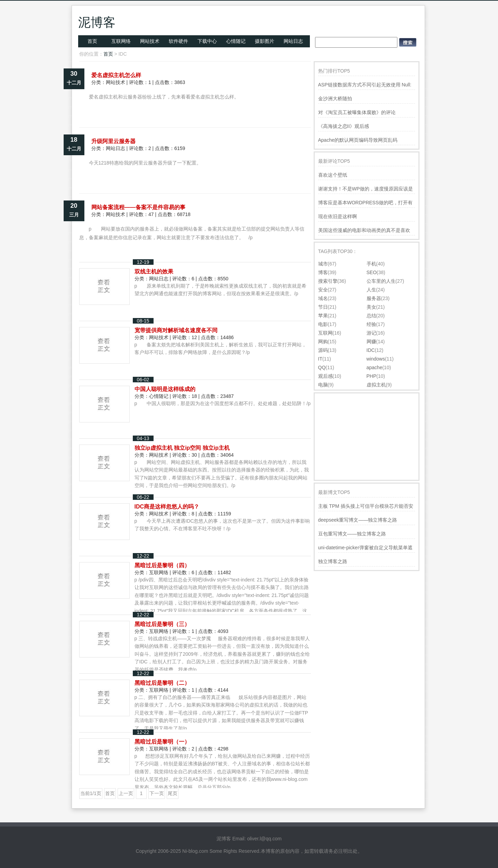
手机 (371, 264)
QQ (322, 367)
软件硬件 (178, 41)
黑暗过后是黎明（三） (162, 624)
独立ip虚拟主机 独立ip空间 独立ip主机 (182, 448)
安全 (323, 290)
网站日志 (293, 41)
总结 (371, 316)
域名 (323, 298)
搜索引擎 (328, 281)
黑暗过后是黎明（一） (162, 742)
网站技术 (150, 41)
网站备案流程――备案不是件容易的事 (138, 207)
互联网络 (121, 41)
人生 (371, 290)
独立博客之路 (333, 561)
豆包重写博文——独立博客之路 (352, 534)
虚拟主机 (376, 385)
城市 (323, 264)
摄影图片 (265, 41)
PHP (372, 376)
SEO (372, 272)
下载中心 (207, 41)
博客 (323, 272)
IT (320, 359)
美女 (371, 307)
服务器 (374, 298)
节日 (323, 307)
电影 (323, 324)
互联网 (325, 333)
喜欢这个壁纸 (333, 175)
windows (376, 359)
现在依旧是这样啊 (338, 216)
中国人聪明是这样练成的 (165, 389)
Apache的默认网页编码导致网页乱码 (358, 140)
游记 (371, 333)
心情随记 (236, 41)
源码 (323, 350)
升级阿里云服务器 (113, 141)
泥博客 (97, 22)
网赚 (371, 342)
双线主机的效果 (154, 272)
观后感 (325, 376)
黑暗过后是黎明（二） (162, 683)
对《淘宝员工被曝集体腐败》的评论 (357, 112)
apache (375, 367)
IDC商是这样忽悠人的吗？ (167, 507)
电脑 (323, 385)
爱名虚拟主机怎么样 (116, 75)
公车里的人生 (381, 281)
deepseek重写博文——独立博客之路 (358, 520)
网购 (323, 342)
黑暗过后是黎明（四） (162, 565)
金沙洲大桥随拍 (335, 99)
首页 (92, 41)
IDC (371, 350)
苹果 (323, 316)
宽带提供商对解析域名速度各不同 (176, 330)
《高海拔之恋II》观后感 (344, 126)
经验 (371, 324)
